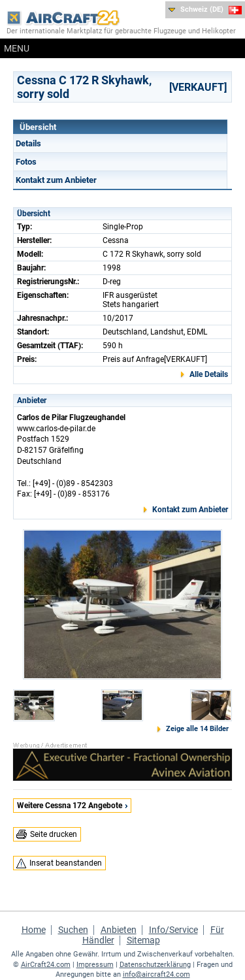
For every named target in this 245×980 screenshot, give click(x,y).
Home (34, 930)
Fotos (26, 162)
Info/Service (173, 930)
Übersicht (38, 127)
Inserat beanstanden (66, 863)
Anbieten (119, 930)
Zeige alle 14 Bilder (197, 729)
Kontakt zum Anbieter (56, 180)
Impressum (95, 965)
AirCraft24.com (46, 965)
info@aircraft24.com (156, 974)
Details (28, 143)
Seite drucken (54, 834)
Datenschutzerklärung (155, 965)
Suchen (73, 930)
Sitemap (143, 940)
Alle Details (209, 374)
